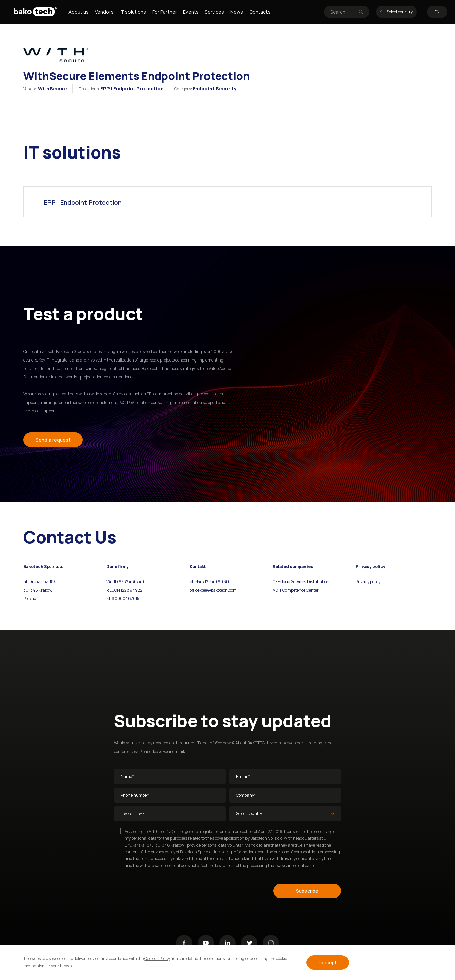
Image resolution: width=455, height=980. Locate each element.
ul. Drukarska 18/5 (41, 582)
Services (214, 12)
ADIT (277, 590)
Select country (396, 12)
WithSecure (53, 88)
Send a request (53, 440)
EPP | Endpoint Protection (132, 88)
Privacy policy (368, 582)
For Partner (165, 12)
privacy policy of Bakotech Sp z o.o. (181, 852)
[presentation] (165, 890)
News (237, 12)
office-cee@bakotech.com (213, 590)
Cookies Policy (157, 958)
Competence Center (300, 590)
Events (191, 12)
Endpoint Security (215, 88)
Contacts (260, 12)
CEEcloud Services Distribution (301, 582)
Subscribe (307, 891)
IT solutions (133, 12)
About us (79, 12)
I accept (328, 963)
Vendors (104, 12)
